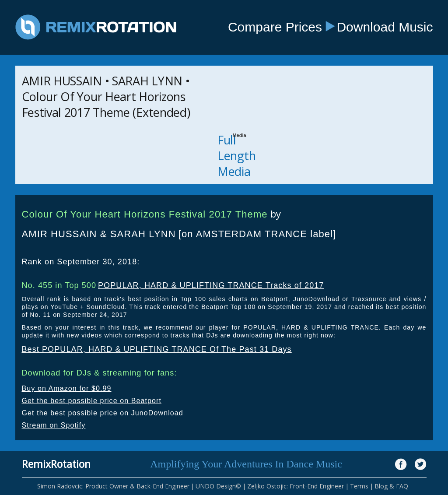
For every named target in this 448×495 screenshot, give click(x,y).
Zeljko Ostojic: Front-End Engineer (296, 486)
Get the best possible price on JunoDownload (103, 413)
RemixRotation (56, 464)
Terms (359, 486)
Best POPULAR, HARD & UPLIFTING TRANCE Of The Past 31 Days (157, 349)
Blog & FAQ (391, 486)
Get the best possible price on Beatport (92, 401)
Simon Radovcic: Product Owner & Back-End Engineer (113, 486)
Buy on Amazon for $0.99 (67, 388)
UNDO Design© (218, 486)
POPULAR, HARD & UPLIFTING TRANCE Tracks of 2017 (211, 285)
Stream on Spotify (54, 425)
